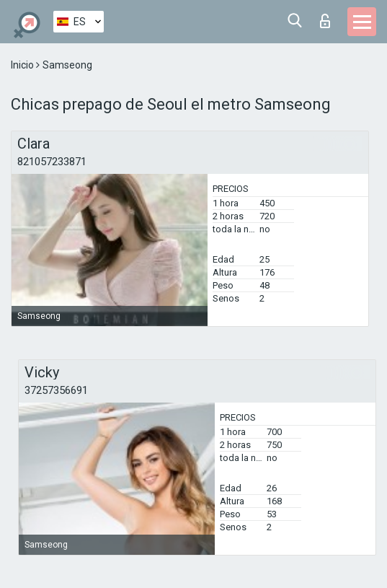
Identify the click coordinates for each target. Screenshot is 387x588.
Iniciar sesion (325, 21)
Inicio (23, 65)
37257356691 (56, 390)
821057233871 (52, 162)
